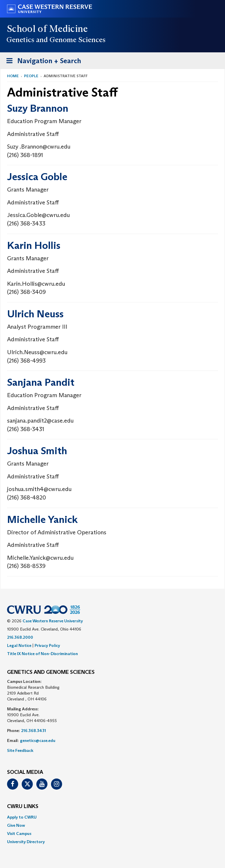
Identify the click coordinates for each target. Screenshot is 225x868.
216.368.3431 (34, 731)
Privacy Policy (47, 645)
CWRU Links (23, 807)
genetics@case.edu (38, 740)
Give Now (16, 825)
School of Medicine (48, 29)
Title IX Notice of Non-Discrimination (42, 654)
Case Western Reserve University (53, 621)
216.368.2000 (20, 637)
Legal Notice (19, 645)
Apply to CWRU (22, 817)
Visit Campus (19, 833)
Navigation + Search (42, 62)
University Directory (26, 842)
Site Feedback (20, 750)
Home (13, 76)
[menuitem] (112, 817)
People (31, 76)
